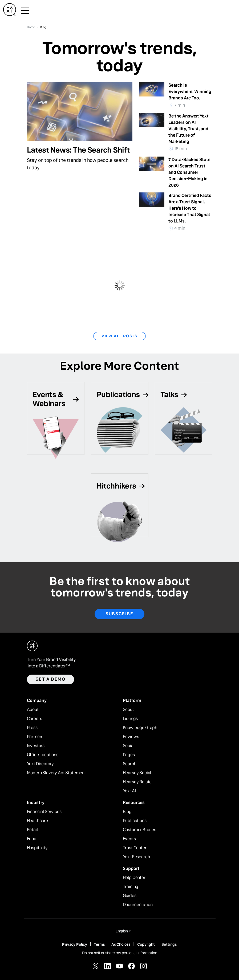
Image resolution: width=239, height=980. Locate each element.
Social (129, 746)
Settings (169, 944)
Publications (135, 821)
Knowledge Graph (140, 728)
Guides (130, 896)
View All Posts (120, 336)
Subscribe (119, 614)
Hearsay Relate (137, 782)
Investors (36, 746)
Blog (127, 812)
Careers (35, 719)
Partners (35, 737)
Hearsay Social (137, 773)
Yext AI (129, 791)
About (33, 710)
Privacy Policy (75, 944)
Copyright (146, 944)
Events (129, 839)
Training (131, 887)
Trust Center (135, 848)
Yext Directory (40, 764)
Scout (128, 710)
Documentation (138, 905)
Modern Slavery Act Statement (57, 773)
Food (32, 839)
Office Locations (43, 755)
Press (32, 728)
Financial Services (44, 812)
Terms (99, 944)
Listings (130, 719)
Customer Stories (139, 830)
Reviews (131, 737)
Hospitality (37, 848)
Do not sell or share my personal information (120, 953)
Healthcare (37, 821)
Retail (32, 830)
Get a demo (50, 679)
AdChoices (121, 944)
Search (130, 764)
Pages (129, 755)
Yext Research (136, 857)
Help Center (134, 878)
